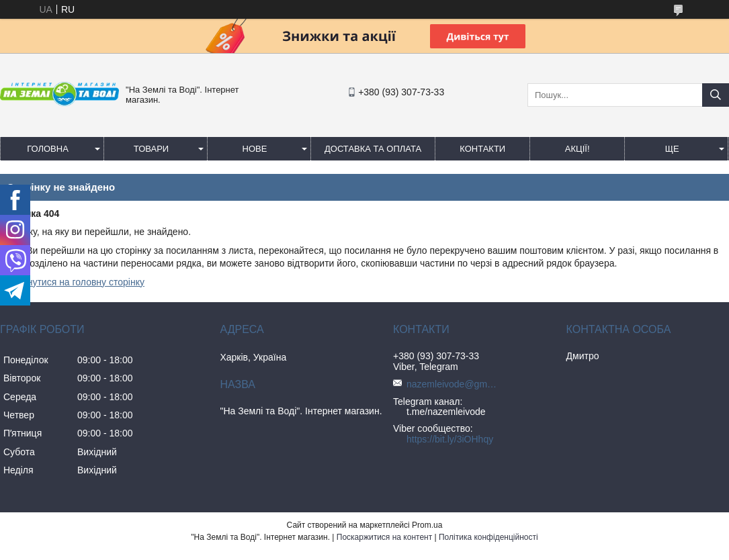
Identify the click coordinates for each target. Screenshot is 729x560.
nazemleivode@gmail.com (454, 384)
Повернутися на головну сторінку (72, 282)
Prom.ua (427, 525)
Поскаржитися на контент (384, 537)
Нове (255, 149)
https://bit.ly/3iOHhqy (450, 439)
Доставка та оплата (373, 149)
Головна (48, 149)
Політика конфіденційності (488, 537)
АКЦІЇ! (577, 149)
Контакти (482, 149)
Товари (151, 149)
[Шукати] (716, 95)
